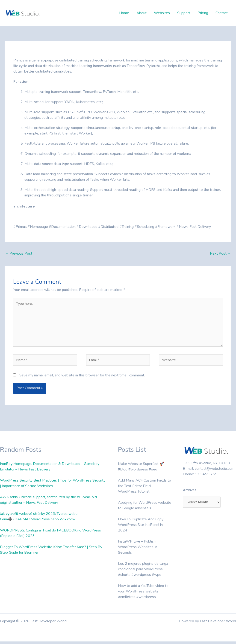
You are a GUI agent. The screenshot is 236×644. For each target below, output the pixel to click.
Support (184, 13)
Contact (222, 13)
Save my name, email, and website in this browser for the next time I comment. (82, 378)
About (142, 13)
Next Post (220, 254)
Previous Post (19, 254)
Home (124, 13)
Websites (162, 13)
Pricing (203, 13)
